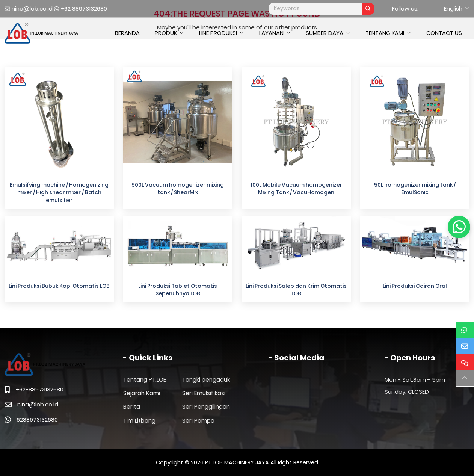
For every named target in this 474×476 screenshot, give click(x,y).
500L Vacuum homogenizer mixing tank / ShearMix (178, 189)
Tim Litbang (139, 421)
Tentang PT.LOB (145, 380)
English (453, 8)
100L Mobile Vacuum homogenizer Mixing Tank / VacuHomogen (296, 189)
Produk (166, 33)
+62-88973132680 (39, 389)
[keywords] (316, 9)
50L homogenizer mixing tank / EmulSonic (415, 189)
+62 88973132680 (84, 8)
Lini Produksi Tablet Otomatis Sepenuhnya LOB (178, 290)
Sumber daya (325, 33)
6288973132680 (37, 419)
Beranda (127, 33)
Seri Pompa (198, 421)
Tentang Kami (385, 33)
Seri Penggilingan (206, 407)
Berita (132, 407)
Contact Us (444, 33)
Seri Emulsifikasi (204, 393)
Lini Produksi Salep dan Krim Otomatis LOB (296, 290)
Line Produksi (218, 33)
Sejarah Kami (142, 393)
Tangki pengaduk (206, 380)
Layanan (271, 33)
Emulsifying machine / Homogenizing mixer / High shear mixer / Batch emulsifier (59, 193)
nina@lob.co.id (32, 8)
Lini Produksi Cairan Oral (415, 286)
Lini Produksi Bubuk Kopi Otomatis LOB (59, 286)
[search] (368, 9)
